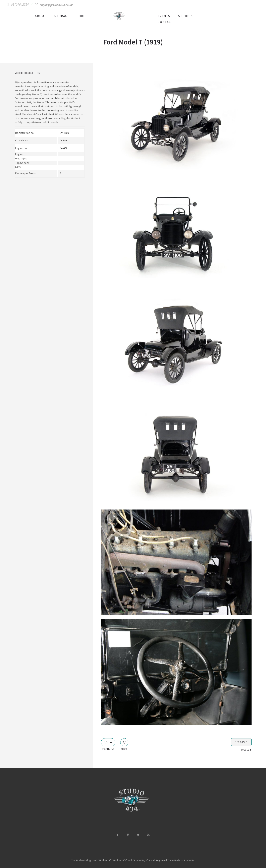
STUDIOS (186, 16)
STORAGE (62, 16)
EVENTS (164, 16)
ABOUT (41, 16)
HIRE (81, 16)
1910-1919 (241, 742)
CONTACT (166, 22)
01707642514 (20, 4)
